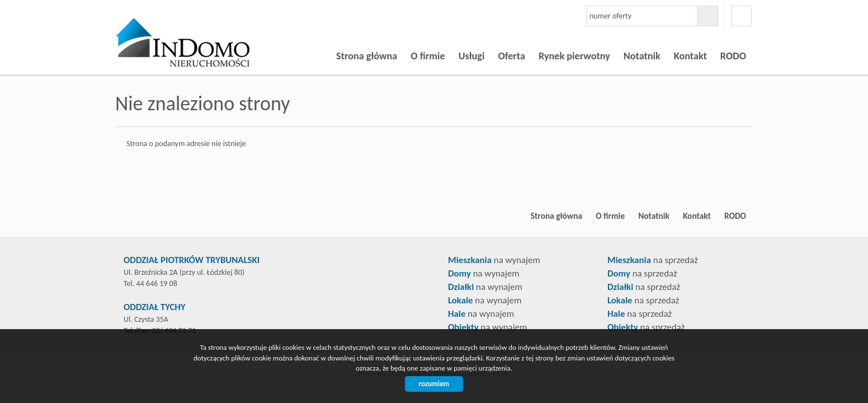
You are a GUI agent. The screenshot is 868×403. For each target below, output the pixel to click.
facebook (741, 16)
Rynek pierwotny (574, 56)
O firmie (428, 56)
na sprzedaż (653, 260)
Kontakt (690, 56)
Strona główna (367, 56)
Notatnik (642, 56)
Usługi (472, 56)
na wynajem (494, 260)
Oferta (511, 56)
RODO (733, 56)
